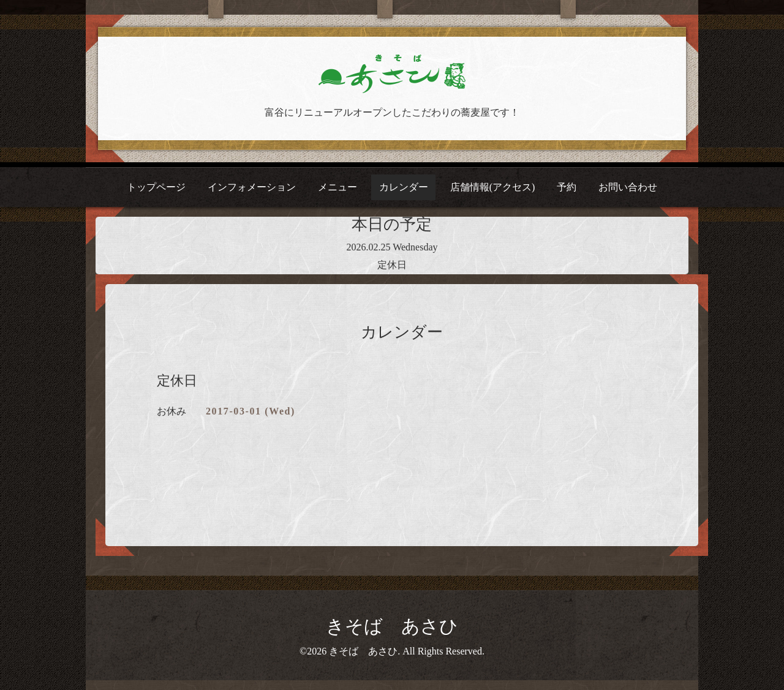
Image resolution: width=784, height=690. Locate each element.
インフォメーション (252, 187)
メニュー (337, 187)
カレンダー (404, 187)
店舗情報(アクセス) (493, 187)
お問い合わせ (628, 187)
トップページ (156, 187)
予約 (567, 187)
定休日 (392, 265)
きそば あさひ (392, 626)
